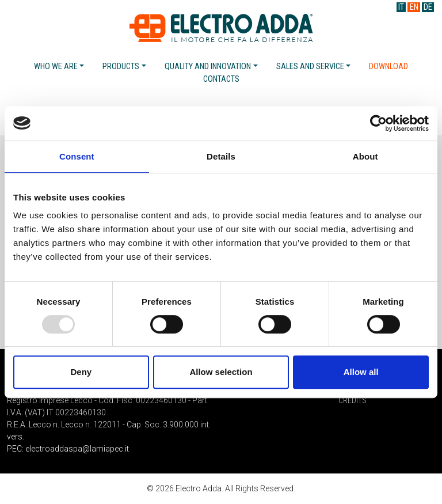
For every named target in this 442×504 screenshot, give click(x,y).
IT (401, 7)
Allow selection (221, 372)
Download (388, 67)
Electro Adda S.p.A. (221, 28)
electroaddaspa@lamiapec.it (77, 449)
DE (428, 7)
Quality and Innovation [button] (208, 67)
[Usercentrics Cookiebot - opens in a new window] (378, 123)
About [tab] (365, 156)
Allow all (361, 372)
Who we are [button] (56, 67)
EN (414, 7)
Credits (353, 400)
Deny (81, 372)
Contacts (221, 79)
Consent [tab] (77, 156)
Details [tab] (221, 156)
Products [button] (121, 67)
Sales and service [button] (310, 67)
